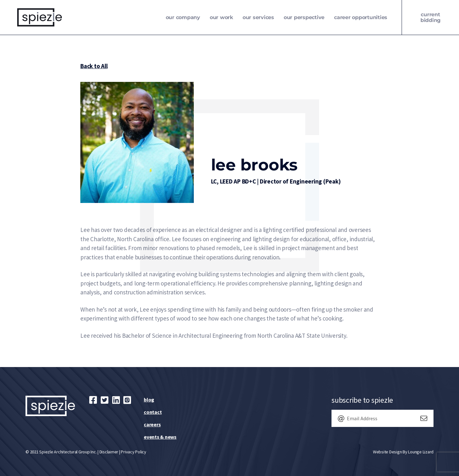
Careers (152, 424)
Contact (153, 412)
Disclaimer (109, 452)
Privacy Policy (134, 452)
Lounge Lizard (421, 452)
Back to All (94, 66)
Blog (149, 400)
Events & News (160, 437)
